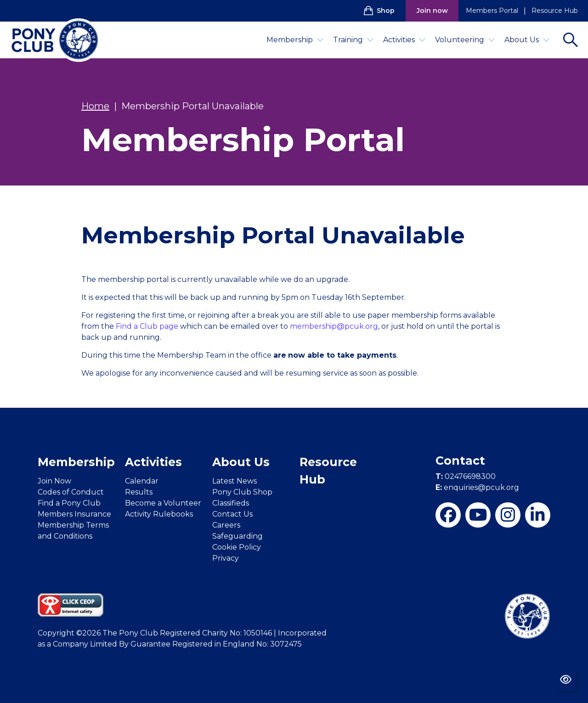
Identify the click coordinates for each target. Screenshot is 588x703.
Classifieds (231, 503)
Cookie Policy (237, 547)
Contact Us (232, 514)
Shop (379, 11)
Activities (404, 40)
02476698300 (466, 476)
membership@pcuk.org (334, 326)
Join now (432, 11)
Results (139, 492)
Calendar (142, 481)
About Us (527, 40)
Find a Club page (147, 326)
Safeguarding (237, 536)
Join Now (54, 481)
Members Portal (492, 11)
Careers (226, 525)
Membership (295, 40)
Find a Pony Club (69, 503)
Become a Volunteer (163, 503)
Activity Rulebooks (159, 514)
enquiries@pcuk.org (477, 487)
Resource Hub (555, 11)
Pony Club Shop (242, 492)
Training (353, 40)
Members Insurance (74, 514)
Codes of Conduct (71, 492)
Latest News (235, 481)
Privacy (226, 558)
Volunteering (465, 40)
